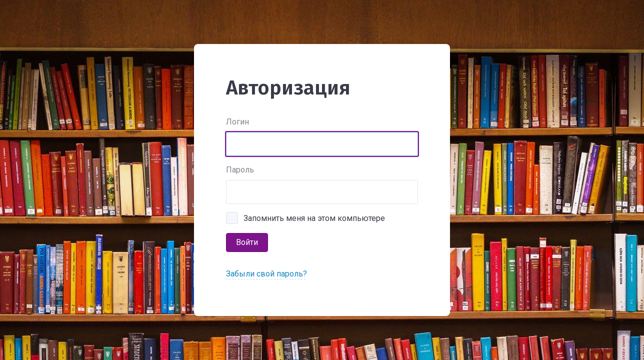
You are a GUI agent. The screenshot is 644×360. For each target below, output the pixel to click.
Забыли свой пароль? (266, 274)
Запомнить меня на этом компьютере (314, 218)
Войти (247, 242)
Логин (237, 122)
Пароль (240, 170)
